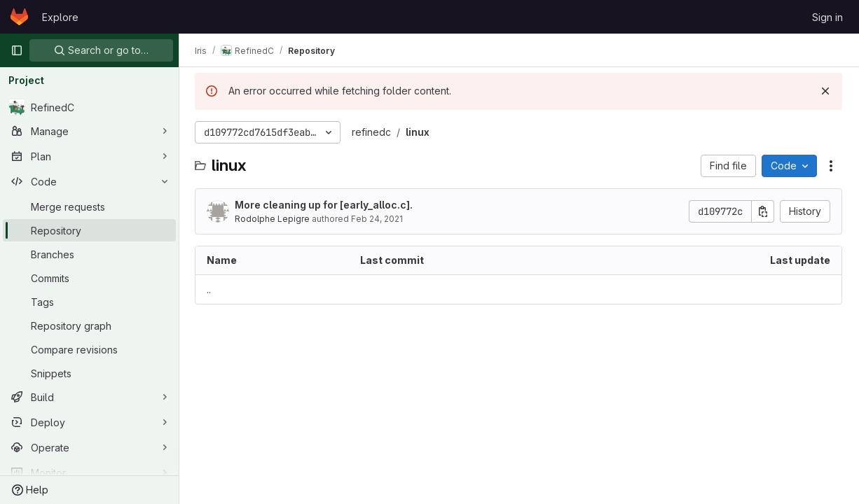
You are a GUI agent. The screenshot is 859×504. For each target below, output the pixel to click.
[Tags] (89, 302)
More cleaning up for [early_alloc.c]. (325, 205)
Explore (60, 17)
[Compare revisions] (89, 349)
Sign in (827, 17)
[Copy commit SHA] (763, 211)
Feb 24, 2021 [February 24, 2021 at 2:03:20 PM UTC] (378, 219)
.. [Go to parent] (210, 289)
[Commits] (89, 278)
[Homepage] (19, 17)
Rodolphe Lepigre (274, 219)
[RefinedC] (89, 107)
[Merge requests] (89, 206)
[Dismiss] (825, 91)
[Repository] (89, 230)
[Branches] (89, 254)
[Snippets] (89, 373)
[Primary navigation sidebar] (17, 50)
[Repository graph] (89, 325)
